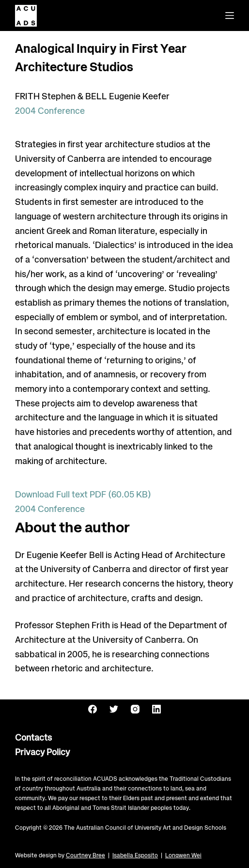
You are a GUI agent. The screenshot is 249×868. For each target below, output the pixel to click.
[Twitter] (114, 709)
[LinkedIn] (156, 709)
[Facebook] (93, 709)
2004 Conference (50, 111)
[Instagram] (135, 709)
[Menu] (230, 15)
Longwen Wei (183, 856)
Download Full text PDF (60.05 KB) (83, 495)
